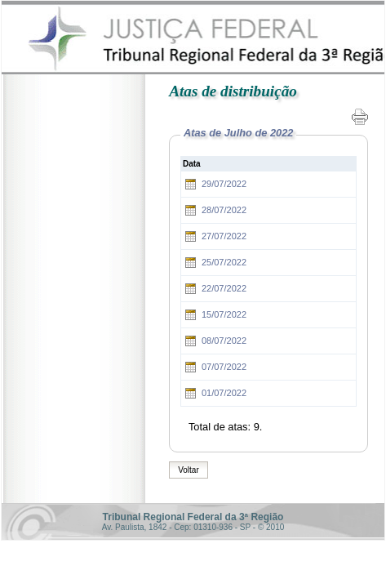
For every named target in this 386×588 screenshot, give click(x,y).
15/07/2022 (224, 314)
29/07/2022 (224, 184)
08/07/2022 (224, 341)
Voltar (189, 470)
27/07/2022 (224, 236)
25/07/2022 (224, 262)
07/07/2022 (224, 367)
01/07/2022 (224, 393)
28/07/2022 (224, 210)
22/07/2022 (224, 288)
